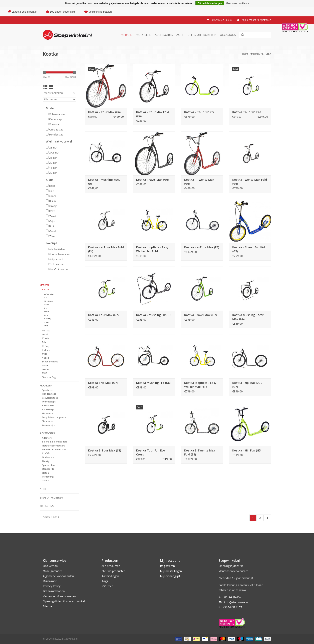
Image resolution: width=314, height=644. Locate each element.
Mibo (45, 354)
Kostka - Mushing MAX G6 (104, 182)
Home (246, 54)
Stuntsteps (47, 421)
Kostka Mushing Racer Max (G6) (248, 317)
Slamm (46, 369)
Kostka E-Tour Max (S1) (105, 450)
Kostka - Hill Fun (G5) (247, 450)
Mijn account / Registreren (254, 20)
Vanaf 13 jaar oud (59, 269)
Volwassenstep (58, 114)
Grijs (52, 221)
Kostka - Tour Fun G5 (199, 112)
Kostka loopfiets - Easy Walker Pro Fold (152, 249)
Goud (52, 231)
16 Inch (53, 168)
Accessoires (164, 35)
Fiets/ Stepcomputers (53, 446)
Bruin (52, 226)
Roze (52, 211)
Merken (127, 35)
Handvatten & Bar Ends (54, 449)
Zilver (52, 236)
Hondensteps (49, 394)
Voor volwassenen (60, 254)
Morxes (46, 331)
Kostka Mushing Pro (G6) (153, 383)
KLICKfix (46, 453)
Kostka (267, 54)
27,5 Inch (54, 153)
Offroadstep (56, 130)
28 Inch (53, 148)
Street (47, 322)
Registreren (167, 566)
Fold (46, 326)
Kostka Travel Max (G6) (152, 180)
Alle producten (111, 566)
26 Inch (53, 158)
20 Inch (53, 163)
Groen (53, 196)
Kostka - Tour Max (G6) (104, 112)
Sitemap (48, 606)
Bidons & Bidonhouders (55, 442)
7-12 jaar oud (57, 264)
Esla (44, 342)
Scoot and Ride (50, 362)
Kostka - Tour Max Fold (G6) (153, 114)
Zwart (53, 216)
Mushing (48, 301)
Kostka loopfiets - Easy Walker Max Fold (200, 385)
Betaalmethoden (54, 591)
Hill (46, 298)
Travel (47, 312)
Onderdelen (49, 457)
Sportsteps (48, 390)
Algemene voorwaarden (58, 576)
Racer (47, 305)
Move (45, 365)
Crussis (45, 338)
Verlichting (48, 477)
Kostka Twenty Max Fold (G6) (250, 182)
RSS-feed (107, 586)
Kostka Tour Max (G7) (103, 315)
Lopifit (45, 334)
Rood (52, 186)
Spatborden (48, 465)
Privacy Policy (52, 586)
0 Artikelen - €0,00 (220, 20)
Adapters (47, 438)
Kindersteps (48, 409)
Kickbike (47, 350)
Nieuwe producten (113, 571)
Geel (52, 191)
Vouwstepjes (48, 425)
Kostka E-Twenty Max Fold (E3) (200, 452)
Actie (180, 35)
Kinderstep (55, 119)
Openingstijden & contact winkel (64, 601)
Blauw (53, 201)
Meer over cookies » (237, 3)
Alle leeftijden (57, 249)
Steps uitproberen (202, 35)
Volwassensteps (50, 398)
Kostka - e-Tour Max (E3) (202, 247)
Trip (46, 315)
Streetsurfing (49, 377)
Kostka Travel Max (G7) (200, 315)
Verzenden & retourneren (59, 596)
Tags (105, 581)
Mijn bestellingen (171, 571)
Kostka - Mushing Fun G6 (154, 315)
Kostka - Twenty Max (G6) (199, 182)
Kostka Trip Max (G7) (103, 383)
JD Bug (45, 346)
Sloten (45, 473)
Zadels (45, 480)
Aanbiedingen (110, 576)
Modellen (144, 35)
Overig (46, 461)
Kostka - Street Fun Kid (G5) (249, 249)
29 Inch (53, 173)
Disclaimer (50, 581)
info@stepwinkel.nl (236, 602)
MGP (45, 373)
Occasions (228, 35)
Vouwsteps (47, 413)
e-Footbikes (49, 294)
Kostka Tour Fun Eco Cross (151, 452)
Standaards (48, 469)
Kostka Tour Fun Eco (247, 112)
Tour (46, 308)
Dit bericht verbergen (210, 3)
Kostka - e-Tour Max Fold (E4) (106, 249)
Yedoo (46, 358)
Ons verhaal (51, 566)
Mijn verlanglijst (170, 576)
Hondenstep (56, 135)
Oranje (53, 206)
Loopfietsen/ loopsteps (54, 417)
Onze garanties (53, 571)
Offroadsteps (49, 402)
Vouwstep (55, 124)
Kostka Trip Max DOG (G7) (247, 385)
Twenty (47, 319)
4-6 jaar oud (56, 259)
